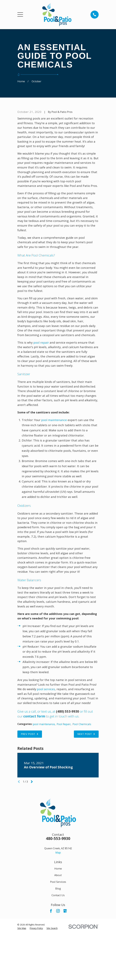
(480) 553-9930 (68, 762)
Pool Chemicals (82, 775)
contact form (34, 767)
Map (58, 904)
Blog (58, 940)
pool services (46, 740)
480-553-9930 (58, 890)
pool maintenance (54, 471)
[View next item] (32, 833)
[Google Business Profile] (65, 962)
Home (58, 920)
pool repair (41, 394)
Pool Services (58, 933)
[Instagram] (58, 962)
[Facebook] (51, 962)
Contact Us (58, 946)
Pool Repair (64, 775)
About (58, 926)
